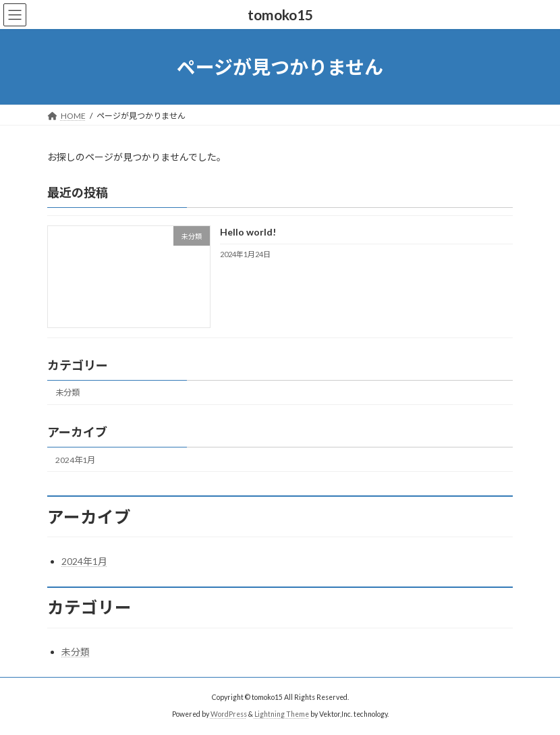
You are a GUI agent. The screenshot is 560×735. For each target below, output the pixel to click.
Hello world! (248, 233)
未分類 (67, 393)
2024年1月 (75, 460)
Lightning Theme (282, 714)
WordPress (229, 714)
